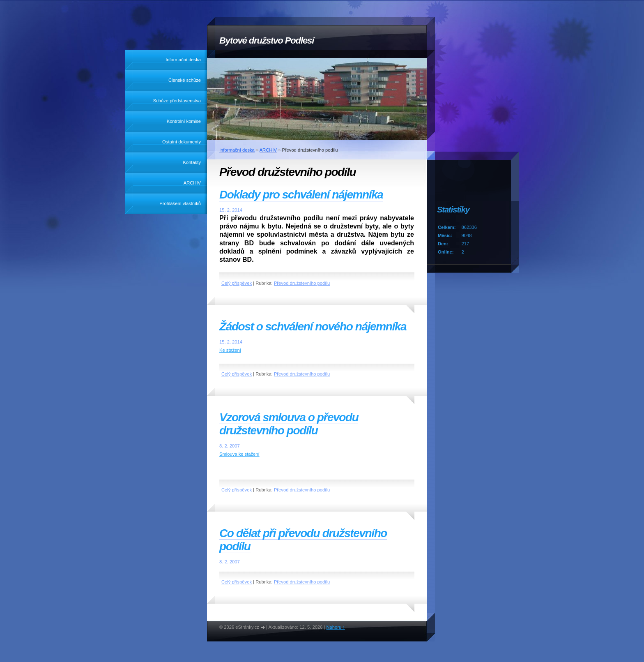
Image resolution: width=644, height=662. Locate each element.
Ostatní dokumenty (182, 142)
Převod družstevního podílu (302, 283)
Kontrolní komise (184, 121)
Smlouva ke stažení (239, 454)
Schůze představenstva (177, 101)
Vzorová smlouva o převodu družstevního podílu (289, 424)
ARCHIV (192, 183)
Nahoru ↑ (335, 627)
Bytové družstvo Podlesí (267, 40)
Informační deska (183, 60)
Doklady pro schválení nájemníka (301, 195)
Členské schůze (185, 80)
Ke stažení (230, 350)
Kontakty (192, 162)
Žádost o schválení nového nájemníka (313, 326)
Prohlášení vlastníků (180, 203)
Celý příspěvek (237, 283)
